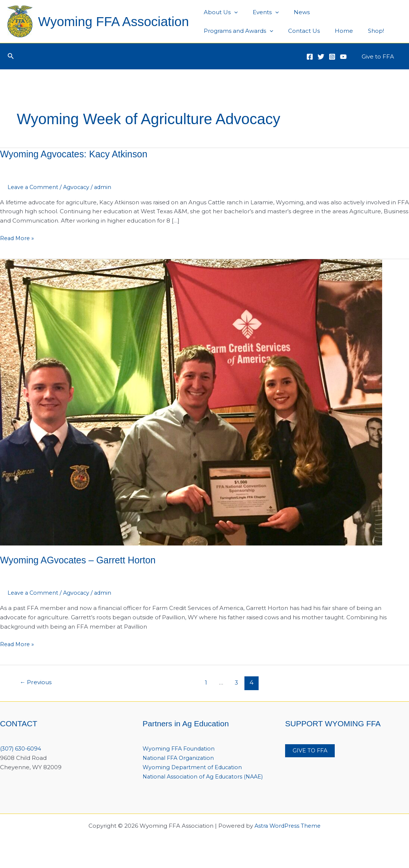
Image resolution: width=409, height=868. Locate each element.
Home (254, 31)
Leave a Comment (34, 187)
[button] (11, 56)
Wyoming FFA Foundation (180, 749)
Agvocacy (79, 187)
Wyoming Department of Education (194, 767)
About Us (219, 12)
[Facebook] (310, 57)
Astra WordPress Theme (288, 835)
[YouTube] (343, 57)
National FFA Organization (180, 758)
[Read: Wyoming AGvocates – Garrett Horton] (191, 402)
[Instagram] (332, 57)
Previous (37, 683)
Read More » (18, 238)
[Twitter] (321, 57)
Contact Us (218, 31)
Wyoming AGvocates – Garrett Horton (81, 560)
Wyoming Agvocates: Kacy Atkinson (77, 154)
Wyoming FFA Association (113, 21)
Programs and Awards (346, 12)
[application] (232, 12)
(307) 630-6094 (21, 749)
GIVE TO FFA (311, 751)
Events (260, 12)
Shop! (282, 31)
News (292, 12)
